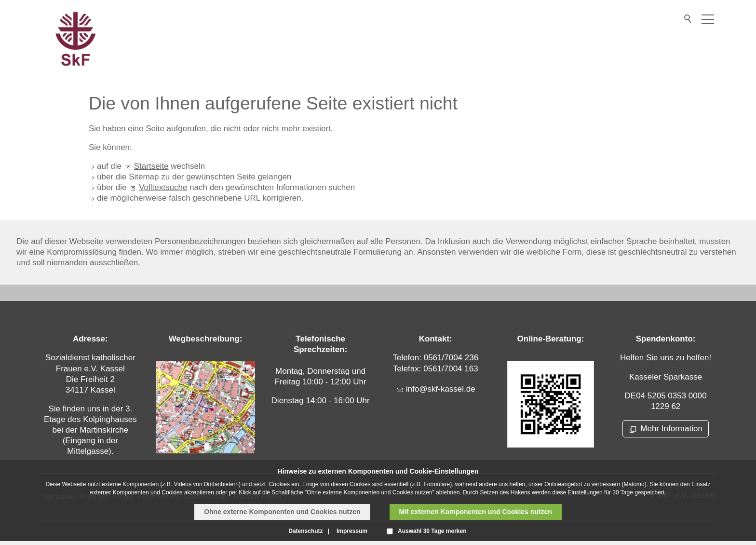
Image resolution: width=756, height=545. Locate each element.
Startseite (151, 166)
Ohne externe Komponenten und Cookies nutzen (282, 512)
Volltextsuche (163, 187)
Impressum (352, 531)
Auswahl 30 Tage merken (432, 531)
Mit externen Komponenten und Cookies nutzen (476, 512)
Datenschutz (305, 531)
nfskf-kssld (441, 389)
